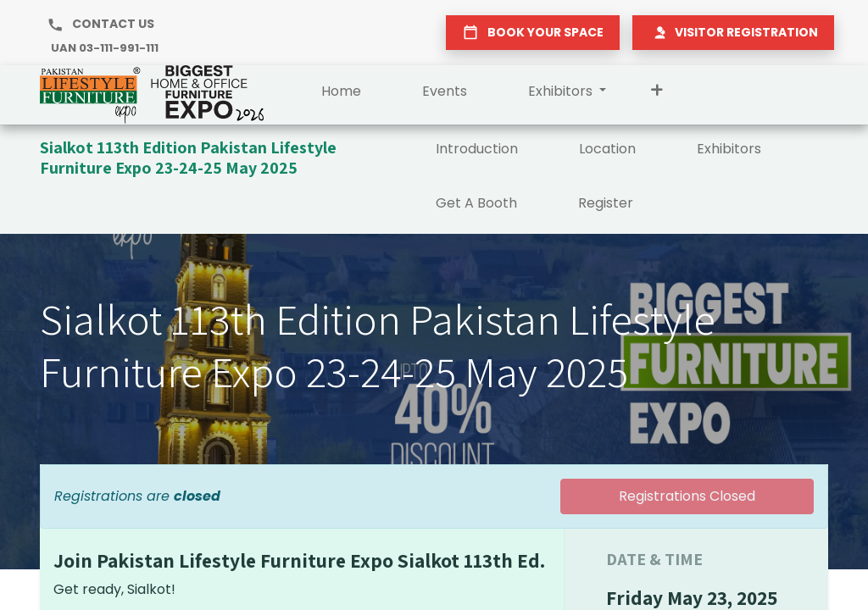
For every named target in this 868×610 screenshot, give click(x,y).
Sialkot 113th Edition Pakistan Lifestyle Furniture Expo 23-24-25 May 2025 (188, 158)
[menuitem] (341, 95)
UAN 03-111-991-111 (105, 48)
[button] (657, 95)
